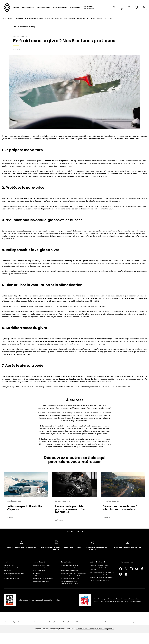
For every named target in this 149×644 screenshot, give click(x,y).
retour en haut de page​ (75, 531)
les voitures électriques (40, 568)
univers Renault (75, 7)
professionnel (90, 8)
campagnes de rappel (11, 578)
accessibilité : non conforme (100, 622)
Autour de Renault (54, 18)
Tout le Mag (8, 18)
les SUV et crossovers (40, 576)
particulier (90, 6)
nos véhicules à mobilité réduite (43, 578)
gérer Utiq (70, 622)
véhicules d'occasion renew (99, 565)
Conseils (19, 18)
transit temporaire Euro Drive (100, 575)
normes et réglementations (70, 578)
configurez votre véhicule (70, 565)
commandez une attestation (13, 576)
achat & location (28, 7)
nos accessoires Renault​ (41, 581)
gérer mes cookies (59, 622)
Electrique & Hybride (34, 18)
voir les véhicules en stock (70, 584)
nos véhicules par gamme (41, 565)
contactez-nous (9, 565)
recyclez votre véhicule (69, 581)
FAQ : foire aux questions (12, 568)
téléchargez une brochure (70, 571)
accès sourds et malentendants (14, 573)
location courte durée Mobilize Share (102, 572)
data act (41, 622)
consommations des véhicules (71, 576)
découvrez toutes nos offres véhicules (74, 573)
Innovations (69, 18)
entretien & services (60, 7)
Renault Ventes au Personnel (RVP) (102, 577)
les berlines (36, 573)
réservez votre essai (68, 568)
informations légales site (12, 622)
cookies (49, 622)
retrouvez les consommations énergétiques (95, 629)
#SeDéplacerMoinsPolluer (64, 629)
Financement (83, 18)
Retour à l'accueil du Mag (23, 27)
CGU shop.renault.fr (82, 622)
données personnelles (29, 622)
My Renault (7, 571)
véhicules (16, 7)
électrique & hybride (44, 7)
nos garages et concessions (99, 580)
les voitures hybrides (39, 571)
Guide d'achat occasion (101, 18)
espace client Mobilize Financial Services (101, 569)
